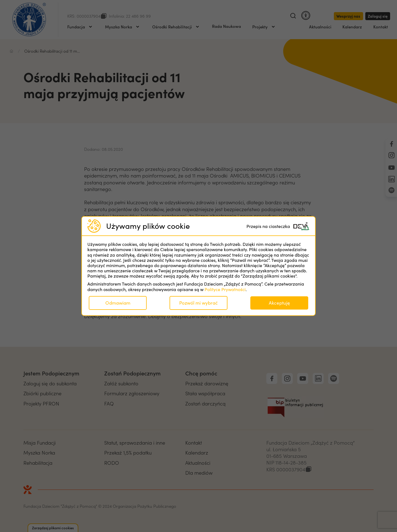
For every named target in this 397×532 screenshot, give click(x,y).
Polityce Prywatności (225, 289)
